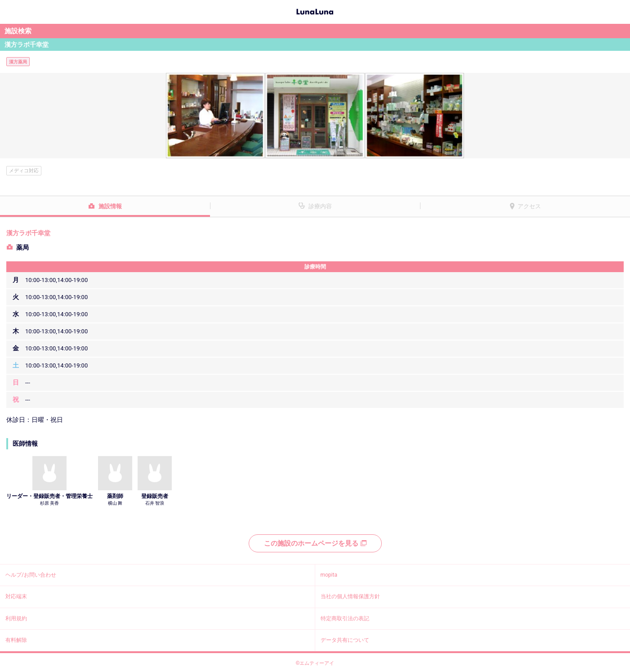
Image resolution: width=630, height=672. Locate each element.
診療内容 (320, 206)
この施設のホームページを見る (315, 543)
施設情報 (110, 206)
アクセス (529, 206)
